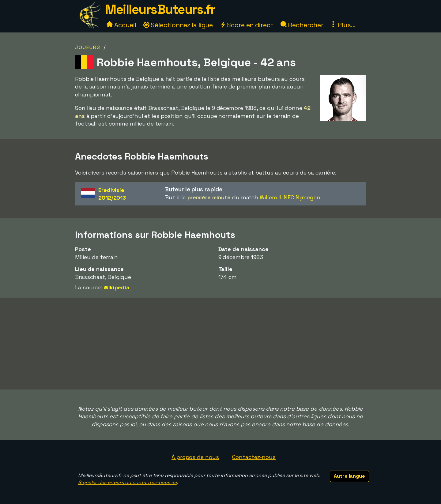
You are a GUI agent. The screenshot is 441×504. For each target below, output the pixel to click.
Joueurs (88, 47)
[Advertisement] (221, 344)
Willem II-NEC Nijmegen (290, 197)
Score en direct (247, 25)
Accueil (121, 25)
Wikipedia (117, 287)
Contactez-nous (254, 457)
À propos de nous (195, 457)
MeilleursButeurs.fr (160, 9)
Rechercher (302, 25)
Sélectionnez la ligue (178, 25)
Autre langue (349, 476)
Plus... (343, 25)
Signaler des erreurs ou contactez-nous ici (127, 482)
